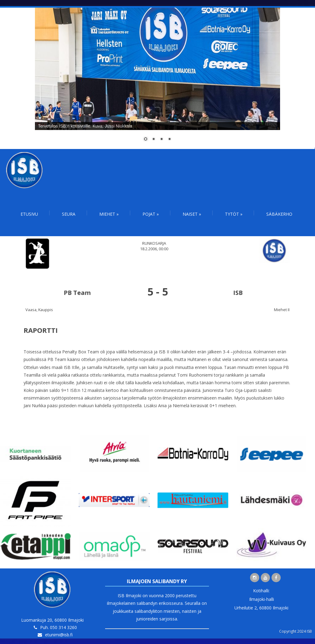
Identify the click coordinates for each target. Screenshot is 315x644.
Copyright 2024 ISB (296, 631)
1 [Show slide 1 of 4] (146, 140)
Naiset (192, 214)
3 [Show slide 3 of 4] (161, 140)
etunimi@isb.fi (59, 635)
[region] (157, 78)
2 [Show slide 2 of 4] (154, 140)
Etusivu (29, 214)
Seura (69, 214)
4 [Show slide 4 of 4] (169, 140)
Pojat (151, 214)
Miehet (109, 214)
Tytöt (234, 214)
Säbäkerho (279, 214)
